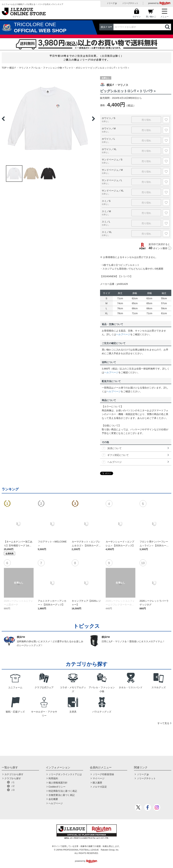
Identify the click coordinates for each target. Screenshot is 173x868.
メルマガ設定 (100, 787)
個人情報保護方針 (58, 783)
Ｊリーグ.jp (112, 3)
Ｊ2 (13, 786)
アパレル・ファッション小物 (46, 68)
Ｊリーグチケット (130, 3)
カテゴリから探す (14, 774)
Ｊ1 (13, 782)
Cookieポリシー (57, 787)
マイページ (99, 778)
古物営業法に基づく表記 (62, 795)
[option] (48, 119)
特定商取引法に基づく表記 (63, 791)
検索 (168, 27)
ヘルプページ (123, 334)
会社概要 (53, 799)
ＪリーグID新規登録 (103, 774)
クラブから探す (13, 778)
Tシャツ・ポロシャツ (76, 68)
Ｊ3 (13, 790)
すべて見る (163, 723)
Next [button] (93, 119)
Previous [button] (3, 119)
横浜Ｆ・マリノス (19, 68)
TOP (4, 68)
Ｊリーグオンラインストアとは (65, 774)
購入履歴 (97, 783)
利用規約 (53, 778)
